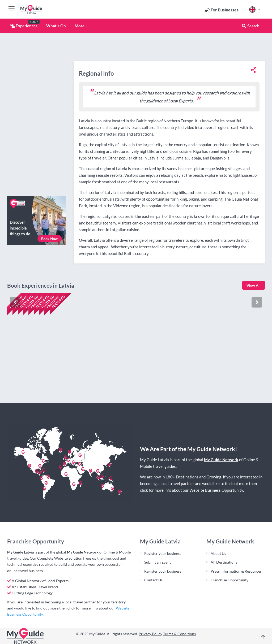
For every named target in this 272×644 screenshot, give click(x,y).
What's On (56, 26)
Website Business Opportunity (216, 490)
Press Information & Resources (236, 571)
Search (250, 26)
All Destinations (224, 562)
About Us (218, 553)
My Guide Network (221, 460)
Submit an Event (158, 562)
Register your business (163, 553)
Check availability (30, 382)
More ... (81, 26)
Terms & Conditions (179, 634)
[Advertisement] (36, 113)
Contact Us (153, 580)
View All (254, 285)
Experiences (24, 26)
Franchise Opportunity (229, 580)
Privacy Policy (150, 634)
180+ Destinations (182, 477)
